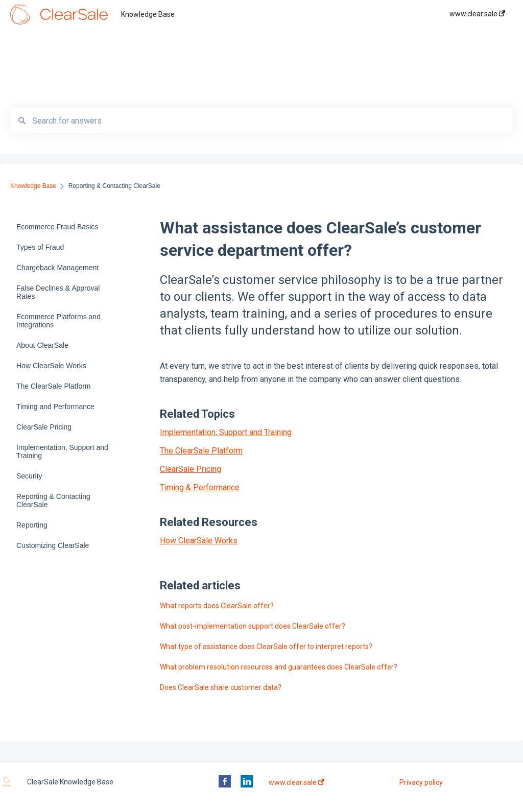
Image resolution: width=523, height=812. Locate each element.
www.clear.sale (296, 782)
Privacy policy (421, 782)
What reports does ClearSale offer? (217, 606)
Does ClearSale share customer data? (221, 687)
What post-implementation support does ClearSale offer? (253, 626)
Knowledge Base (148, 14)
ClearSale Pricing (191, 469)
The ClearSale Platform (201, 451)
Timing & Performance (200, 487)
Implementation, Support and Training (226, 432)
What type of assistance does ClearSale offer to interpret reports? (266, 647)
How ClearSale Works (199, 541)
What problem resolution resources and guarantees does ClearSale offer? (279, 667)
